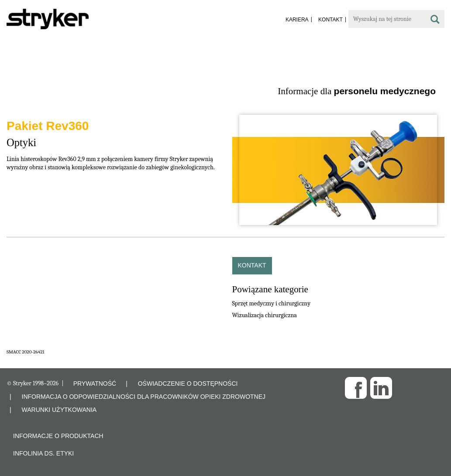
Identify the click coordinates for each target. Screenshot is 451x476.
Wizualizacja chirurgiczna (265, 315)
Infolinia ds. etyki (43, 453)
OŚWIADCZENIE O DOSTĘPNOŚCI (188, 384)
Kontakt (252, 265)
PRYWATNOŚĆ (95, 384)
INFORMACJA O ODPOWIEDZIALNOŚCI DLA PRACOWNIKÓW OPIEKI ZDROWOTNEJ (144, 397)
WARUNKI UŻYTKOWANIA (59, 410)
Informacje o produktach (58, 436)
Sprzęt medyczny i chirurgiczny (271, 303)
